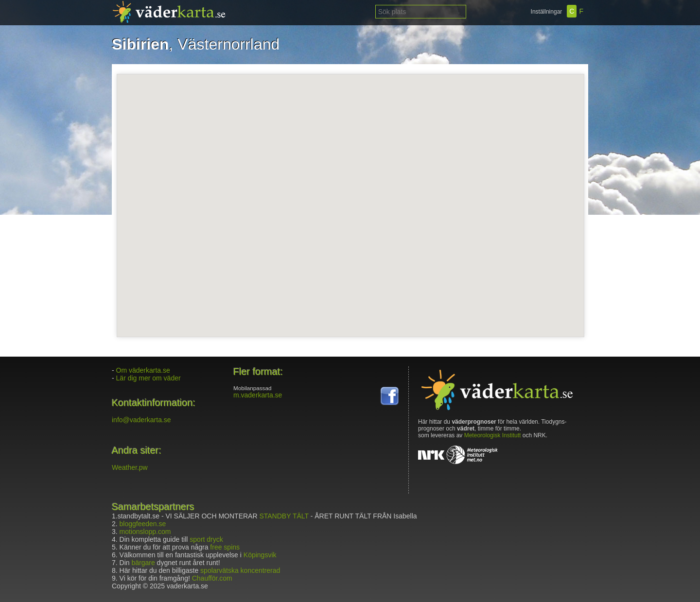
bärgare (143, 563)
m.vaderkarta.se (258, 395)
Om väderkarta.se (143, 370)
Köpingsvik (260, 555)
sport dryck (206, 539)
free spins (225, 547)
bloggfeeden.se (143, 524)
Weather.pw (130, 467)
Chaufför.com (212, 578)
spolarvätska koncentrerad (240, 570)
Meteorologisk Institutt (493, 435)
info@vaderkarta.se (141, 420)
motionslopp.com (145, 532)
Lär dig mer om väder (149, 378)
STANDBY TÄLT (284, 516)
